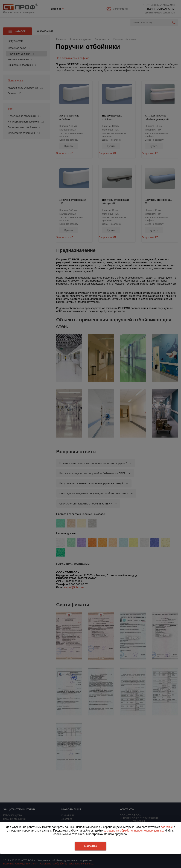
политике (167, 827)
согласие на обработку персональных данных (134, 831)
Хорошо (90, 846)
